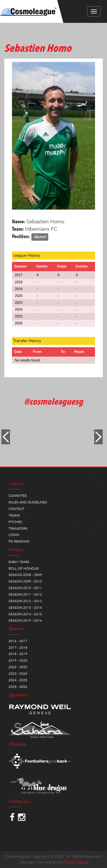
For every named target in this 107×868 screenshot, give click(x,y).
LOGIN (14, 535)
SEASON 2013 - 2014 (25, 608)
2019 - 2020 (18, 660)
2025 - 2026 (18, 687)
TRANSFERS (18, 529)
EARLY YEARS (19, 562)
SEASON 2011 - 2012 (25, 594)
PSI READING (19, 541)
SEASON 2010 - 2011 (25, 588)
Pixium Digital (76, 862)
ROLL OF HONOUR (24, 568)
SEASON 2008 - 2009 (25, 575)
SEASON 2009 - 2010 (25, 581)
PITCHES (15, 522)
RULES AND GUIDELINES (28, 502)
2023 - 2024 (18, 674)
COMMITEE (18, 496)
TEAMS (14, 515)
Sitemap (27, 862)
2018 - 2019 (18, 654)
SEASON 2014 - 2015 (25, 614)
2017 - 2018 (18, 648)
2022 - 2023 (18, 667)
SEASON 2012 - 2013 (25, 601)
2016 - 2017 (18, 641)
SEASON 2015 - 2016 (25, 620)
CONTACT (17, 509)
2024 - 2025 (18, 680)
